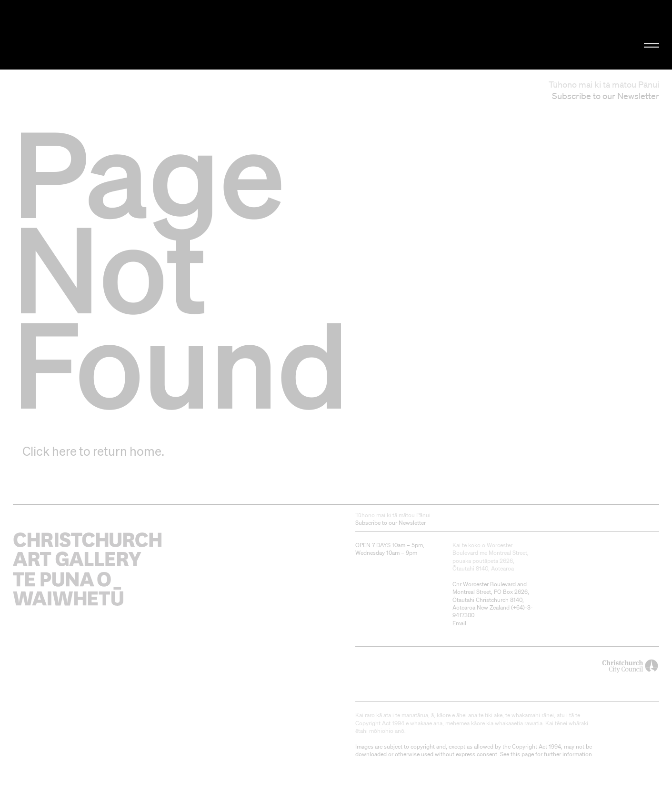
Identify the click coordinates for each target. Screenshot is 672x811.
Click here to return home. (93, 451)
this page (522, 754)
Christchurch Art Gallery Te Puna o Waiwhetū (113, 35)
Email (459, 623)
